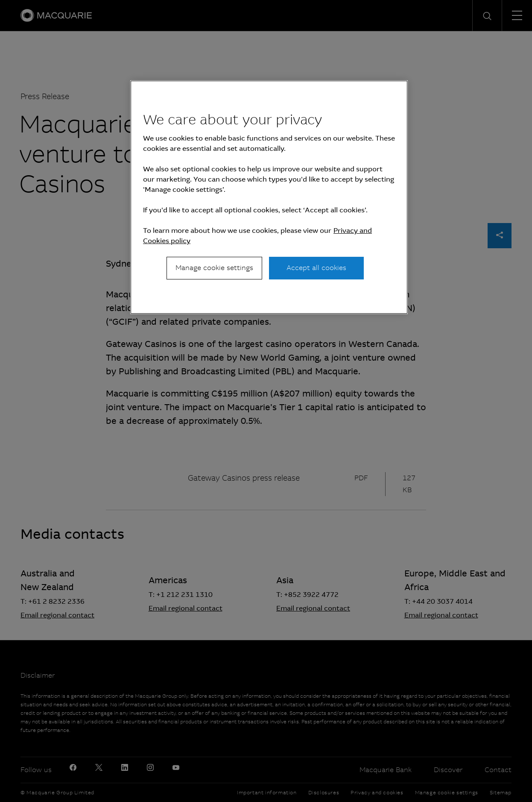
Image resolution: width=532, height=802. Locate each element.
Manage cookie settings (214, 268)
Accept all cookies (316, 268)
